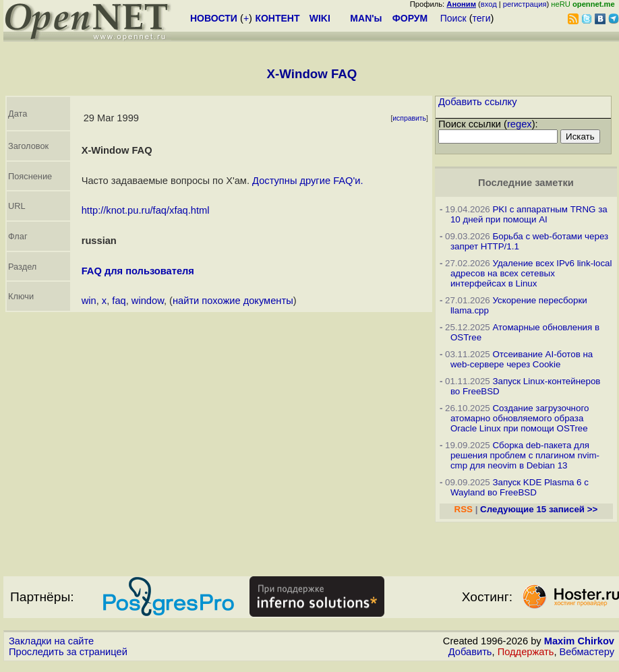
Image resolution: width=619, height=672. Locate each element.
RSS (464, 509)
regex (520, 124)
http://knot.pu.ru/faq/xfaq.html (146, 210)
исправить (409, 118)
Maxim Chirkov (579, 641)
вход (489, 4)
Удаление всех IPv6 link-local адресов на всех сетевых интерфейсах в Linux (531, 273)
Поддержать (526, 652)
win (89, 301)
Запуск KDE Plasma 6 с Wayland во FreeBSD (520, 487)
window (148, 301)
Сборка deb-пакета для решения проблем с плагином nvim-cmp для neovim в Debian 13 (525, 455)
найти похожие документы (233, 301)
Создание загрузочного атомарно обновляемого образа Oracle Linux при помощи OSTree (520, 418)
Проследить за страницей (68, 652)
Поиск (453, 18)
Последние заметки (526, 183)
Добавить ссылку (478, 102)
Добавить (470, 652)
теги (482, 18)
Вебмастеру (587, 652)
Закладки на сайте (51, 641)
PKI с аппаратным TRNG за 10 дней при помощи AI (529, 214)
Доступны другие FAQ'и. (307, 181)
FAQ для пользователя (138, 271)
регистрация (525, 4)
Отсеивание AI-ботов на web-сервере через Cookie (522, 359)
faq (119, 301)
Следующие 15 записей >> (539, 509)
